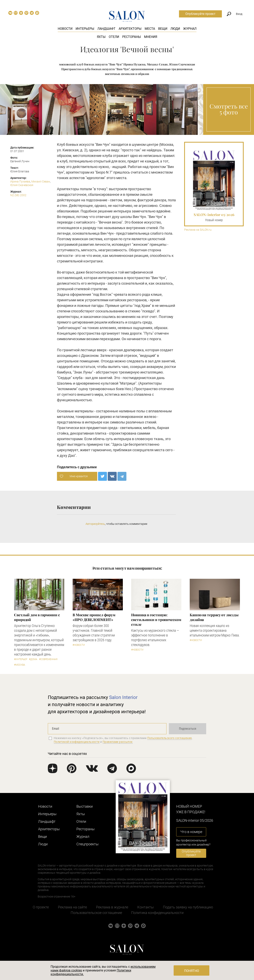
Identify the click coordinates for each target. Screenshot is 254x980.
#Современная (48, 659)
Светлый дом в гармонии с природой (37, 617)
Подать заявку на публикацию (188, 907)
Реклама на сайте (72, 907)
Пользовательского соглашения (170, 738)
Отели (114, 37)
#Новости (79, 645)
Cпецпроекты (88, 844)
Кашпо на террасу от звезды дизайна (214, 617)
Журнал (190, 29)
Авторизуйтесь (95, 524)
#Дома (33, 659)
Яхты (101, 37)
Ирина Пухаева (20, 181)
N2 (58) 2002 (18, 195)
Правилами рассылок (118, 742)
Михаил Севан (41, 181)
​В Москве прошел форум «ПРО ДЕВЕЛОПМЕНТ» (94, 617)
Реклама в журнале (112, 907)
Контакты (146, 907)
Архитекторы (130, 29)
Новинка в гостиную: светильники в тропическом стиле (156, 620)
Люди (175, 29)
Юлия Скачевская (22, 185)
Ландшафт (106, 29)
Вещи (163, 29)
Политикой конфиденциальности (77, 742)
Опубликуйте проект (200, 14)
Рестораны (132, 37)
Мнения (151, 37)
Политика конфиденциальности (157, 913)
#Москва (20, 665)
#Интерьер (21, 659)
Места (150, 29)
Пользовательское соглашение (96, 913)
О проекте (41, 907)
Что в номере (191, 832)
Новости (65, 29)
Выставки (85, 806)
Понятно (192, 971)
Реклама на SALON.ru (198, 230)
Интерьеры (85, 29)
